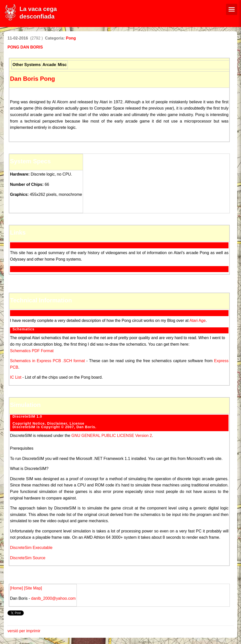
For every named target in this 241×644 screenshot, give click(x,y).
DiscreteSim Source (28, 558)
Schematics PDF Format (32, 351)
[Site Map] (33, 588)
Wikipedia (22, 268)
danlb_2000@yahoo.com (53, 598)
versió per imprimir (24, 631)
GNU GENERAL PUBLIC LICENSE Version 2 (111, 436)
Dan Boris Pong (32, 79)
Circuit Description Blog (35, 312)
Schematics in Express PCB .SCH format (47, 361)
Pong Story (24, 244)
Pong (71, 38)
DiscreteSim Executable (31, 548)
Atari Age (198, 320)
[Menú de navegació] (232, 9)
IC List (16, 377)
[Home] (17, 588)
